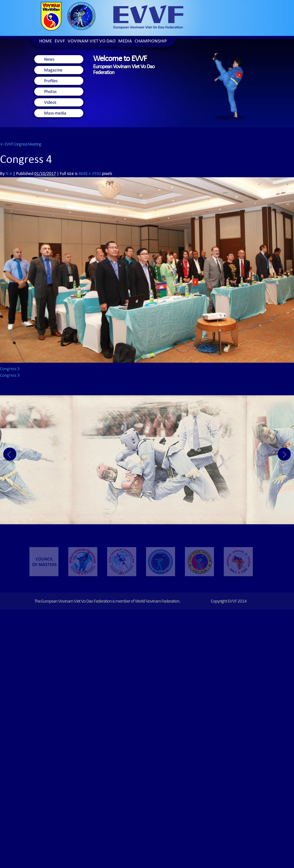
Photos (50, 92)
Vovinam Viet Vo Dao (92, 42)
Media (125, 42)
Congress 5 (10, 369)
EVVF (60, 42)
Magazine (53, 71)
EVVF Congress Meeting (21, 145)
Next (284, 454)
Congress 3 (10, 376)
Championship (151, 42)
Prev (10, 454)
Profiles (51, 81)
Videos (50, 103)
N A (9, 174)
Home (46, 42)
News (49, 60)
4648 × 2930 (90, 174)
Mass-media (55, 114)
